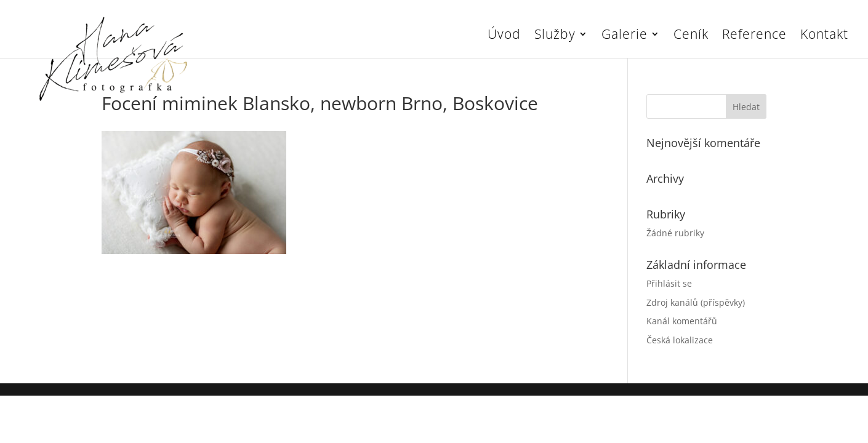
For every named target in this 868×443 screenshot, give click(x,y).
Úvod (504, 36)
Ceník (691, 36)
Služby (555, 36)
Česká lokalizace (680, 340)
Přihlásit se (669, 283)
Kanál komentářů (682, 321)
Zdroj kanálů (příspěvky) (696, 302)
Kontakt (824, 36)
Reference (754, 36)
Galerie (625, 36)
